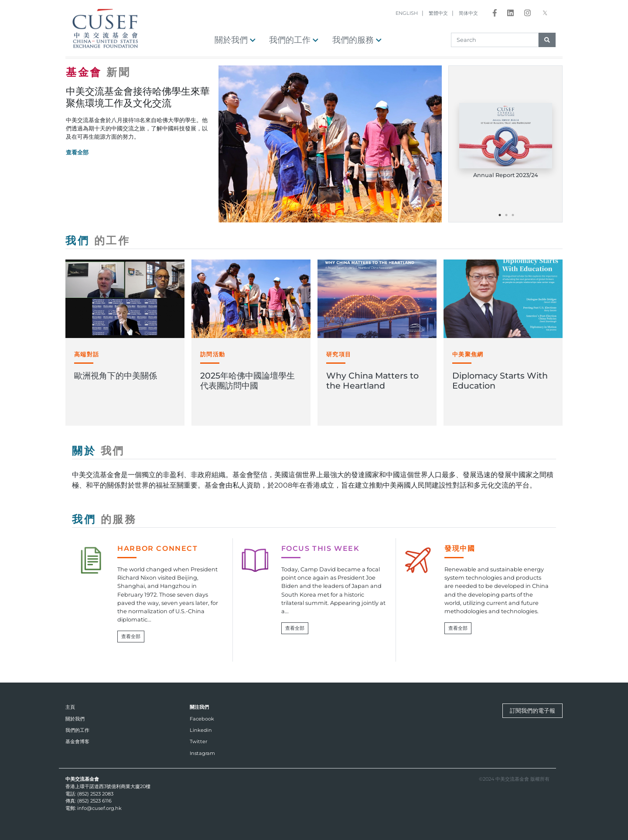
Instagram (202, 753)
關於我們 (235, 40)
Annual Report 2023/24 (506, 175)
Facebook (202, 719)
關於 (98, 451)
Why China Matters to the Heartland (372, 381)
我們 (98, 241)
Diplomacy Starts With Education (500, 381)
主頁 (70, 707)
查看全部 (77, 152)
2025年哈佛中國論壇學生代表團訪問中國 (247, 381)
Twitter (198, 741)
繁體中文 (438, 13)
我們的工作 (294, 40)
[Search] (495, 40)
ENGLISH (407, 13)
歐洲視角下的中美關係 (116, 376)
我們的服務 (357, 40)
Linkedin (201, 730)
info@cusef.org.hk (99, 808)
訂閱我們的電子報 (532, 711)
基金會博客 (77, 741)
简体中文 (468, 13)
